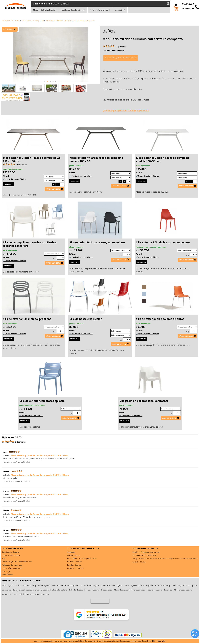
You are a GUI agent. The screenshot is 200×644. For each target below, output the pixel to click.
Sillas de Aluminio (76, 590)
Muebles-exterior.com (148, 549)
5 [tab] (56, 83)
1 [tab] (45, 83)
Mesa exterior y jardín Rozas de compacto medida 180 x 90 (96, 159)
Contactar (71, 552)
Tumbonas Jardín (43, 585)
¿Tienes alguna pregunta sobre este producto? (126, 110)
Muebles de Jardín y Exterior (44, 10)
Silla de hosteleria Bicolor (86, 319)
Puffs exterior (58, 585)
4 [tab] (53, 83)
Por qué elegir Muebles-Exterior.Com (17, 562)
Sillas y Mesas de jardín (33, 21)
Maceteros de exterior (183, 590)
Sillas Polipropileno (59, 590)
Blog (4, 558)
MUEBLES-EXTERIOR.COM (88, 549)
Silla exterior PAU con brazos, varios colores (97, 242)
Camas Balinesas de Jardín (90, 585)
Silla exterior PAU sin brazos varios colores (163, 242)
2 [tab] (48, 83)
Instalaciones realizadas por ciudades (82, 558)
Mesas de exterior (121, 590)
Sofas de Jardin (8, 585)
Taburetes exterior (155, 590)
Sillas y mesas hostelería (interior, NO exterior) (31, 590)
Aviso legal (6, 571)
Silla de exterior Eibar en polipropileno (27, 319)
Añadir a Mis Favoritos (114, 51)
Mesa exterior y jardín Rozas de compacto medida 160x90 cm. (163, 159)
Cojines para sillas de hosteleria (37, 594)
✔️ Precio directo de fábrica (14, 179)
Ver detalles (8, 184)
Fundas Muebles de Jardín (113, 585)
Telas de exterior (162, 585)
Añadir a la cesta (53, 189)
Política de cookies (75, 562)
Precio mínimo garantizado (13, 568)
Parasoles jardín (71, 585)
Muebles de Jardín (11, 21)
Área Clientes (7, 575)
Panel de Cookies (74, 565)
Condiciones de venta (11, 552)
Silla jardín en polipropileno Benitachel (144, 401)
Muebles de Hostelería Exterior (73, 10)
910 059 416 (188, 4)
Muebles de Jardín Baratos (181, 585)
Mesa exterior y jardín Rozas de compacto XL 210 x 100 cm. (32, 159)
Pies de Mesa (107, 590)
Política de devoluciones (12, 565)
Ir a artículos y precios (121, 58)
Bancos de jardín (146, 585)
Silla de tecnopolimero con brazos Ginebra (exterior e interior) (30, 244)
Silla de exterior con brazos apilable (42, 401)
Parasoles (168, 590)
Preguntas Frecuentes (11, 555)
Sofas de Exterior (92, 590)
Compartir (8, 29)
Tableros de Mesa (138, 590)
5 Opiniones (121, 47)
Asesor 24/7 (120, 10)
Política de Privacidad (76, 568)
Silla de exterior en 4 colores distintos (160, 319)
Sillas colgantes (131, 585)
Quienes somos (74, 555)
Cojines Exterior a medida (100, 10)
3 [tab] (50, 83)
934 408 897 (188, 9)
